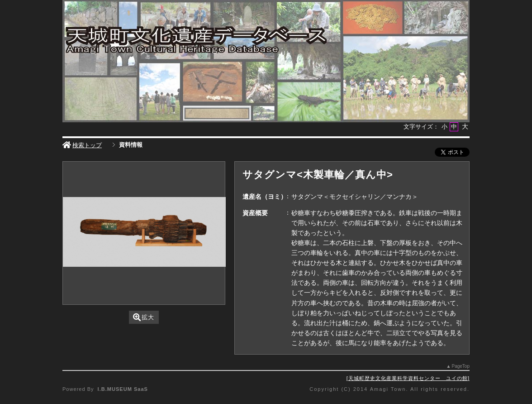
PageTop (461, 366)
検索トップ (82, 145)
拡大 (144, 317)
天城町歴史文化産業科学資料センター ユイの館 (408, 378)
